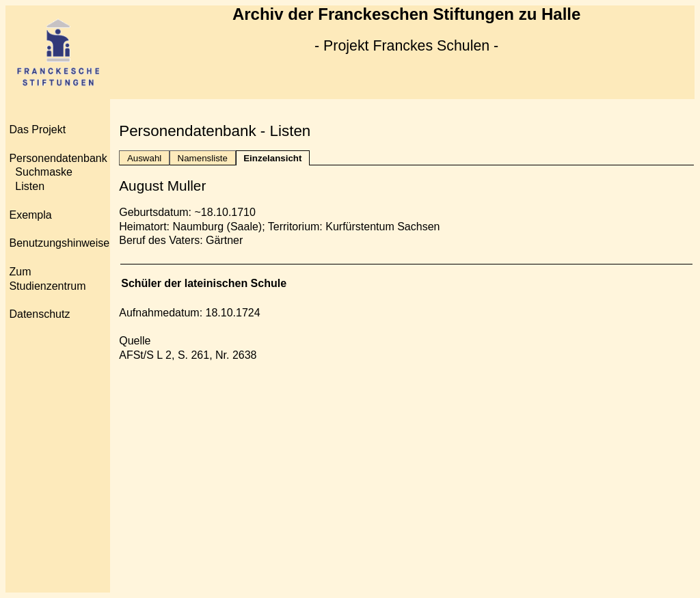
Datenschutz (39, 314)
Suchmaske (44, 172)
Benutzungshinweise (59, 243)
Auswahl (144, 158)
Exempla (30, 215)
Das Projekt (37, 130)
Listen (30, 186)
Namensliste (203, 158)
